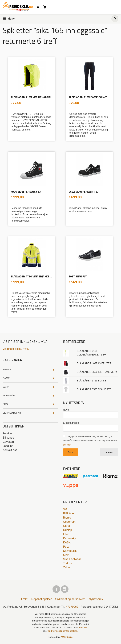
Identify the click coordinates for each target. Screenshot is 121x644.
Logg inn (8, 446)
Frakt (24, 599)
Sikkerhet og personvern (70, 599)
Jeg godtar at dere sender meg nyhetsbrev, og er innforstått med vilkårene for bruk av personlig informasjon (90, 441)
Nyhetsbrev (96, 599)
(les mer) (67, 445)
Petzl (66, 547)
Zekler (67, 567)
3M (65, 509)
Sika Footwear (72, 559)
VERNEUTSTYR (12, 413)
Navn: (66, 410)
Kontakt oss (10, 450)
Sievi (66, 555)
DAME (6, 378)
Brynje (67, 518)
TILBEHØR (9, 395)
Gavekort (8, 442)
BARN (6, 387)
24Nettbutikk (67, 637)
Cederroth (69, 522)
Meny (9, 19)
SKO (5, 404)
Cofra (66, 526)
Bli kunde (8, 438)
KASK (67, 542)
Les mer (109, 452)
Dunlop (68, 530)
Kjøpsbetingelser (41, 599)
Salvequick (70, 551)
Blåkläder (69, 513)
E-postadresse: (71, 423)
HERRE (7, 370)
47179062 (72, 607)
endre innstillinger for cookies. (63, 631)
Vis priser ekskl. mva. (16, 349)
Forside (7, 433)
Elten (66, 534)
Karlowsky (69, 538)
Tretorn (68, 563)
